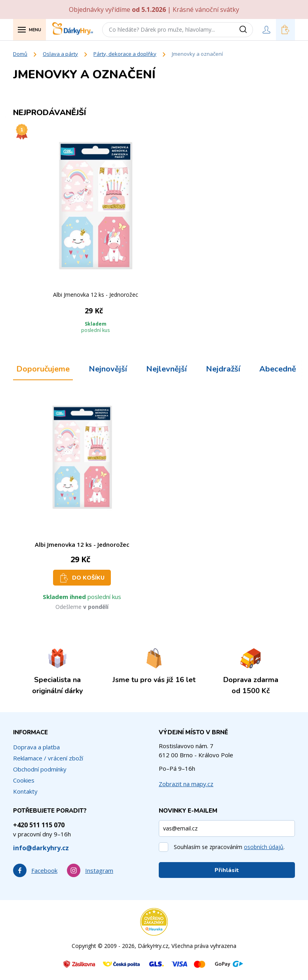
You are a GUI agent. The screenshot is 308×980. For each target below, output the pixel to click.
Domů (20, 54)
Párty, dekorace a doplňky (125, 54)
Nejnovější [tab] (108, 369)
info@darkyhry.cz (41, 848)
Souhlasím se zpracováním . (229, 847)
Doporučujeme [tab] (43, 369)
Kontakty (25, 791)
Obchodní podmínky (40, 769)
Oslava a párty (60, 54)
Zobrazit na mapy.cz (186, 784)
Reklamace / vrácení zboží (48, 758)
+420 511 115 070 (39, 825)
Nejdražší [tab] (223, 369)
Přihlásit (227, 870)
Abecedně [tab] (278, 369)
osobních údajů (264, 847)
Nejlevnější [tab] (166, 369)
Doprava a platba (36, 747)
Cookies (24, 780)
